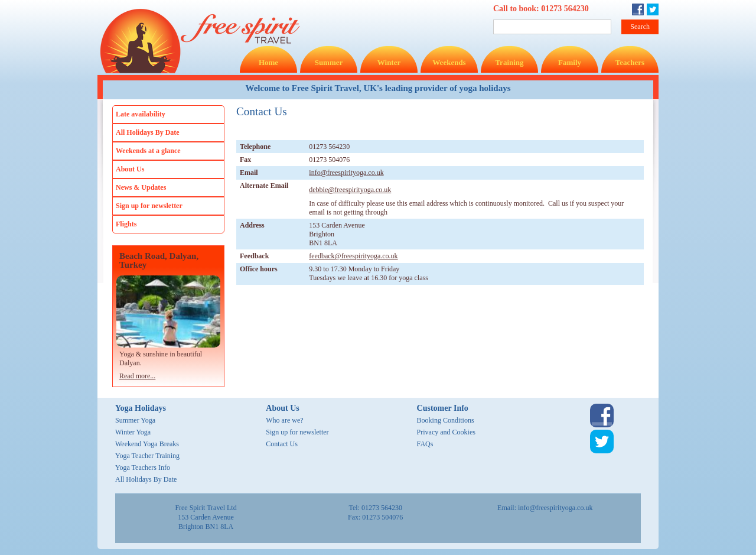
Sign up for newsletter (149, 206)
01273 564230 (565, 9)
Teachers (630, 62)
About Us (130, 169)
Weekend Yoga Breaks (147, 444)
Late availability (141, 114)
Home (268, 62)
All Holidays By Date (148, 132)
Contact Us (282, 444)
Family (570, 62)
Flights (126, 224)
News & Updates (141, 187)
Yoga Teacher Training (147, 456)
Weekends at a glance (148, 151)
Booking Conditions (446, 420)
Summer (329, 62)
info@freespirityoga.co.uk (346, 173)
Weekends (449, 62)
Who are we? (284, 420)
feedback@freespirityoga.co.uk (353, 256)
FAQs (425, 444)
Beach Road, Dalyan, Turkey (159, 261)
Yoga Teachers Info (143, 468)
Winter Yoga (133, 432)
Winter (389, 62)
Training (509, 62)
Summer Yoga (135, 420)
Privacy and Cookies (446, 432)
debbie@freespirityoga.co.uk (350, 190)
